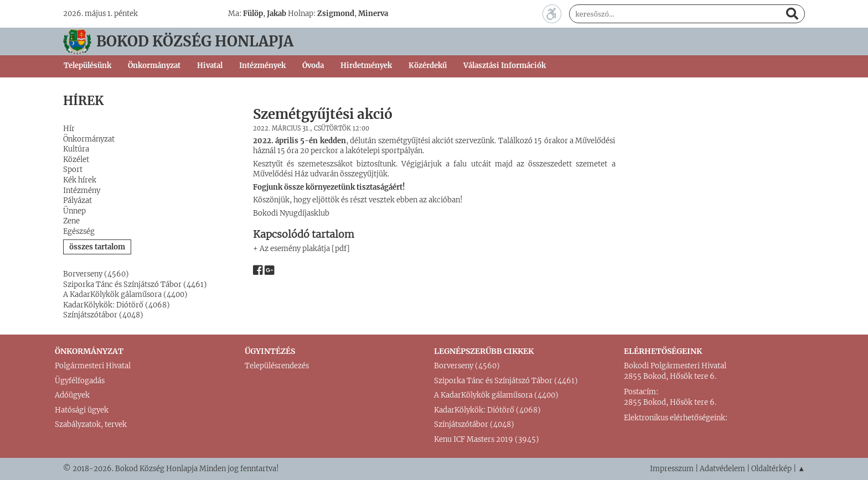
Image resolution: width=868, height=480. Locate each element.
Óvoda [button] (313, 66)
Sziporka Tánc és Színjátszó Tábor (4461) (135, 285)
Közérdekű (428, 66)
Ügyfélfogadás (80, 381)
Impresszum (672, 469)
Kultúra (76, 149)
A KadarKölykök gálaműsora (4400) (125, 294)
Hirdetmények (366, 66)
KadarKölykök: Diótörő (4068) (117, 305)
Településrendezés (277, 366)
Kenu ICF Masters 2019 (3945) (487, 439)
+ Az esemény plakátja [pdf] (301, 249)
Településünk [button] (87, 66)
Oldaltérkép (771, 469)
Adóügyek (72, 395)
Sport (73, 169)
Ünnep (74, 211)
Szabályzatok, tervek (91, 424)
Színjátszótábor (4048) (103, 315)
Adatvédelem (722, 469)
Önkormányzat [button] (154, 66)
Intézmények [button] (262, 66)
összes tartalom (97, 247)
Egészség (79, 231)
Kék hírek (80, 180)
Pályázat (77, 200)
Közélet (76, 160)
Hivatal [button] (210, 66)
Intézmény (82, 191)
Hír (69, 129)
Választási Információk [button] (505, 66)
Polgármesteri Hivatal (93, 366)
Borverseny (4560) (96, 274)
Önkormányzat (89, 139)
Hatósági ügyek (82, 410)
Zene (71, 221)
